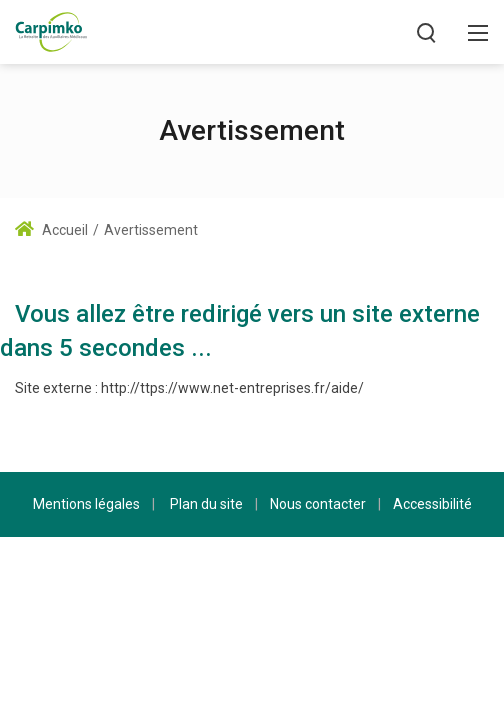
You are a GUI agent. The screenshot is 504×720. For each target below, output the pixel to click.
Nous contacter (318, 504)
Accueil (51, 230)
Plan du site (206, 504)
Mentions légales (86, 504)
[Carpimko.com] (51, 30)
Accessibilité (432, 504)
